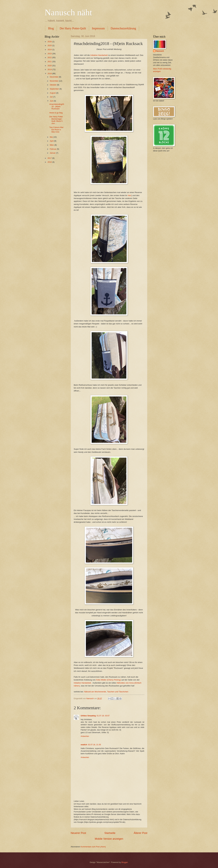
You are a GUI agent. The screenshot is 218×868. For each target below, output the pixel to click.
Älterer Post (141, 833)
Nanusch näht (68, 12)
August (53, 93)
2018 (50, 74)
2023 (50, 54)
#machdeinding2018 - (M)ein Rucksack (57, 106)
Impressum (98, 28)
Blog (51, 28)
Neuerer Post (78, 833)
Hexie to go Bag (56, 113)
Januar (53, 153)
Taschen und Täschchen (118, 692)
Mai (51, 137)
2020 (50, 66)
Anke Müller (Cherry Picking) (108, 680)
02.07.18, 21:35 (94, 745)
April (52, 141)
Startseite (110, 833)
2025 (50, 45)
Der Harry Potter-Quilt (73, 28)
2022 (50, 57)
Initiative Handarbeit (99, 55)
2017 (50, 158)
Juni (52, 101)
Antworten (85, 736)
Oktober (53, 85)
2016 (50, 162)
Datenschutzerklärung (123, 28)
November (54, 81)
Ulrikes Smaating (88, 716)
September (55, 89)
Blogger (125, 862)
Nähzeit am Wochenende (95, 692)
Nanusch (160, 51)
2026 (50, 42)
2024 (50, 50)
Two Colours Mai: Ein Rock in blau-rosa (56, 130)
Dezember (54, 77)
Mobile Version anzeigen (109, 839)
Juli (51, 97)
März (52, 145)
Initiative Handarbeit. (83, 683)
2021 (50, 62)
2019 (50, 69)
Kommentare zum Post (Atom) (93, 847)
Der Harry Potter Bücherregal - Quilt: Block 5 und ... (56, 120)
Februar (53, 149)
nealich (84, 745)
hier (130, 195)
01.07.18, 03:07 (103, 716)
